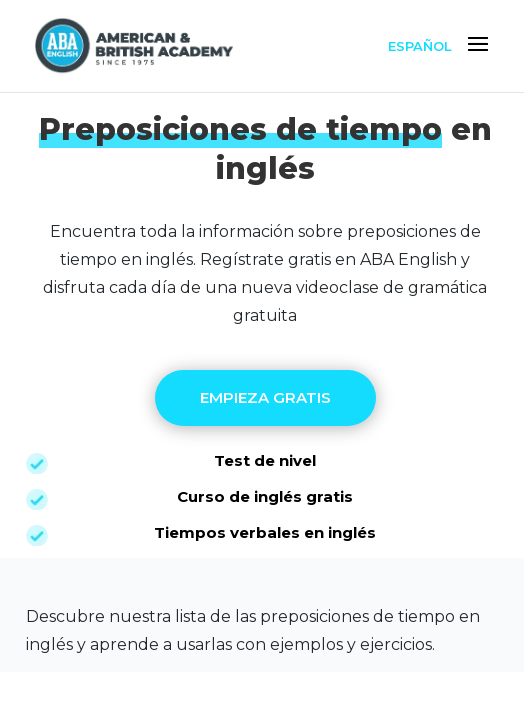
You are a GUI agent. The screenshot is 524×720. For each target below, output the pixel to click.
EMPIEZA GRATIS (265, 397)
